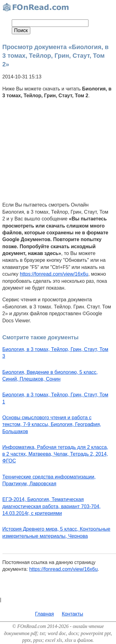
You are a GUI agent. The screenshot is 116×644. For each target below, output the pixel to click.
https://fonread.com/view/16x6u (54, 274)
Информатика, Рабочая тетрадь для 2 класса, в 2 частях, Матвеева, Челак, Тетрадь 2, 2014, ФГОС (55, 454)
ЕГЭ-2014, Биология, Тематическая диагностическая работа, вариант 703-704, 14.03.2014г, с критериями (52, 506)
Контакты (73, 614)
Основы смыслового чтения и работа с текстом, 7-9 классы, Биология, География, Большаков (52, 424)
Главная (44, 614)
